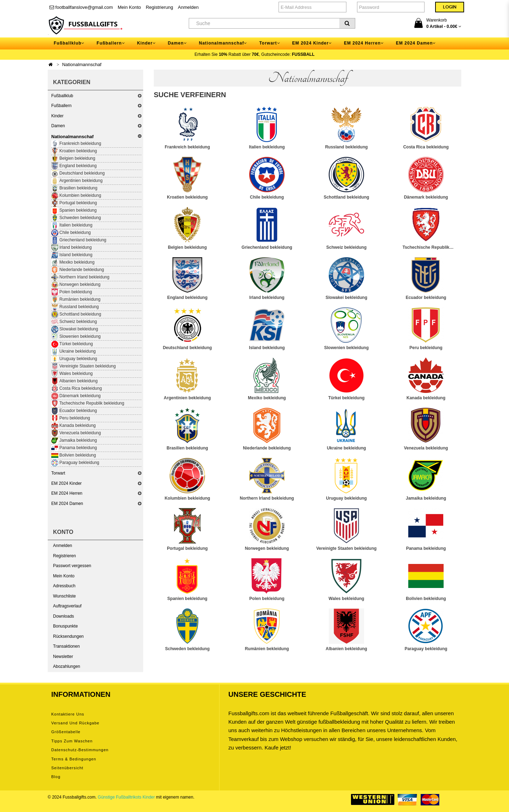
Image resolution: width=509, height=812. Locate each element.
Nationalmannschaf (82, 64)
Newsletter (63, 657)
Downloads (63, 616)
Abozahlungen (67, 666)
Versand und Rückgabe (75, 723)
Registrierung (159, 7)
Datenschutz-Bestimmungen (80, 750)
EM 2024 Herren (67, 493)
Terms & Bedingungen (74, 759)
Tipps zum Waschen (72, 741)
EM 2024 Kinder (66, 483)
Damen (58, 126)
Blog (56, 777)
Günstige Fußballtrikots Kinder (126, 797)
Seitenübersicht (67, 768)
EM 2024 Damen (67, 504)
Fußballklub (62, 96)
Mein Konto (129, 7)
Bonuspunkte (65, 626)
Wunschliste (64, 596)
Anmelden (188, 7)
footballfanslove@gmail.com (81, 7)
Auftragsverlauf (67, 606)
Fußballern (61, 106)
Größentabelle (66, 732)
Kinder (57, 116)
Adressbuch (64, 586)
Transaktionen (66, 646)
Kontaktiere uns (68, 714)
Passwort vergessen (72, 566)
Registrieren (65, 556)
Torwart (58, 473)
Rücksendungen (68, 636)
